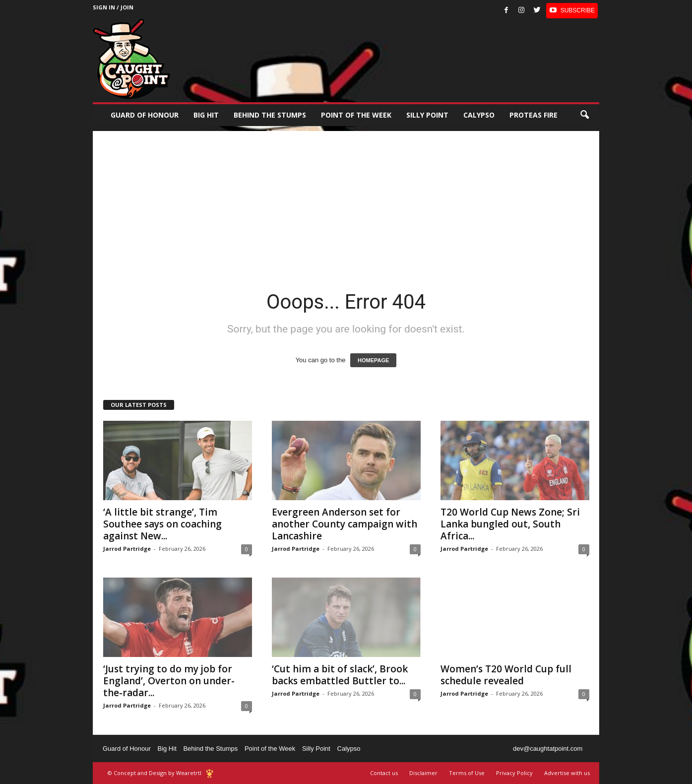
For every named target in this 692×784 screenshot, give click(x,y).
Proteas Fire (534, 115)
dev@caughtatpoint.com (548, 749)
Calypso (479, 115)
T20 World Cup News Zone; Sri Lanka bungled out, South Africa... (510, 524)
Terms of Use (467, 773)
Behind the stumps (270, 115)
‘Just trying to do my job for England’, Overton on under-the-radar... (169, 681)
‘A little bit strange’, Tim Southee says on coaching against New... (162, 524)
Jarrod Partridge (127, 549)
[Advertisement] (346, 200)
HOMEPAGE (373, 360)
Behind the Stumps (210, 749)
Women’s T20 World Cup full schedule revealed (506, 675)
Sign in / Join (113, 7)
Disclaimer (423, 773)
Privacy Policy (514, 773)
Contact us (384, 773)
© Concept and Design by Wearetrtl (155, 773)
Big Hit (206, 115)
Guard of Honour (145, 115)
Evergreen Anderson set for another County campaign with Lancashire (345, 524)
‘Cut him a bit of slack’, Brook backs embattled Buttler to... (340, 675)
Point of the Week (356, 115)
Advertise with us (567, 773)
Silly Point (427, 115)
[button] (584, 115)
